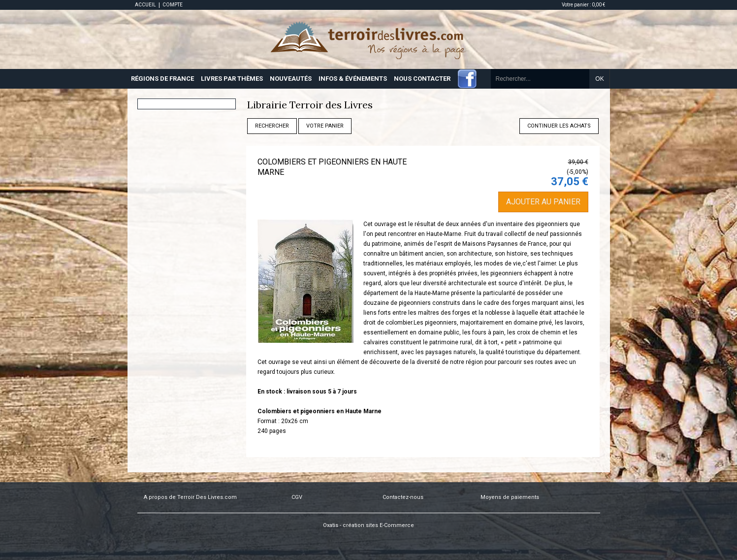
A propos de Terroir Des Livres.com (190, 497)
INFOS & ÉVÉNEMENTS (353, 79)
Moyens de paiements (510, 497)
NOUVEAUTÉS (291, 79)
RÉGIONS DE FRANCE (162, 79)
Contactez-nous (403, 497)
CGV (297, 497)
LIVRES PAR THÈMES (232, 79)
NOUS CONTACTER (422, 79)
